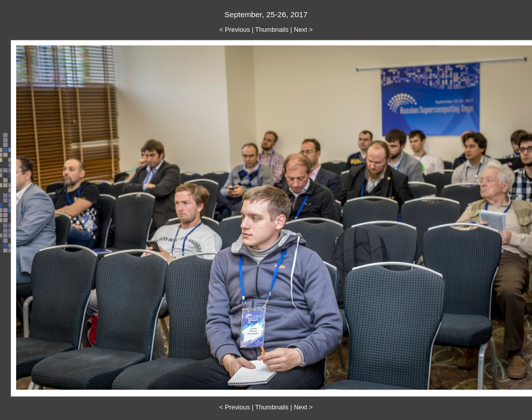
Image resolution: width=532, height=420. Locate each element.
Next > (303, 30)
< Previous (235, 30)
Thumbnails (272, 30)
